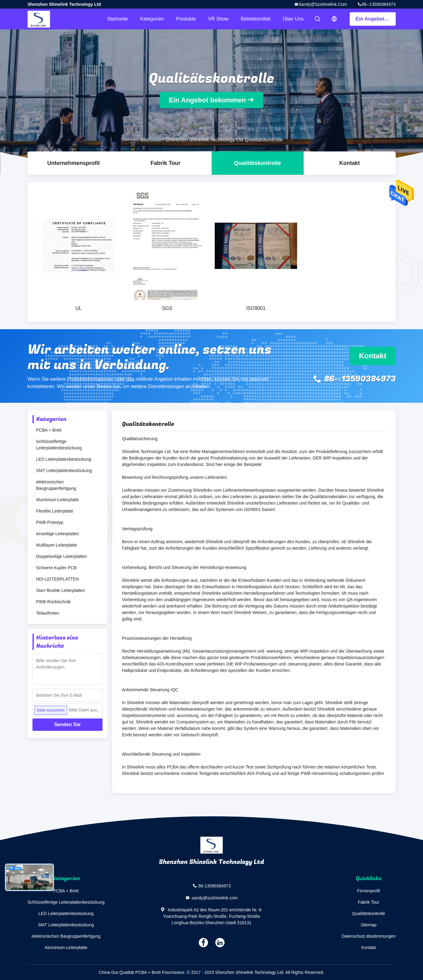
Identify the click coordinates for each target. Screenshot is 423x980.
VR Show (218, 19)
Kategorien (152, 19)
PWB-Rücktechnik (54, 602)
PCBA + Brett (49, 430)
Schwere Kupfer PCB (56, 568)
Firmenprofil (369, 891)
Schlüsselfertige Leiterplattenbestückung (59, 445)
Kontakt (350, 163)
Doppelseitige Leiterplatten (62, 556)
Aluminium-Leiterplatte (58, 500)
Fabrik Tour (166, 163)
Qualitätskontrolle (258, 163)
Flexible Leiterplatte (55, 511)
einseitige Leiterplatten (58, 534)
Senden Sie (67, 725)
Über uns (293, 19)
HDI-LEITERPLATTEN (58, 579)
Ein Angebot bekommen (376, 19)
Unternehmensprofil (73, 163)
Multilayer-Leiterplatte (57, 545)
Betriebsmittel (256, 19)
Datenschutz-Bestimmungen (369, 936)
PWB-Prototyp (50, 522)
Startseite (117, 19)
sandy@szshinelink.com (323, 4)
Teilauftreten (48, 613)
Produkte (186, 19)
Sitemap (369, 925)
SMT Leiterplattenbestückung (64, 471)
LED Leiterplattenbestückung (64, 459)
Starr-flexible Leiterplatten (61, 590)
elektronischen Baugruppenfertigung (56, 485)
